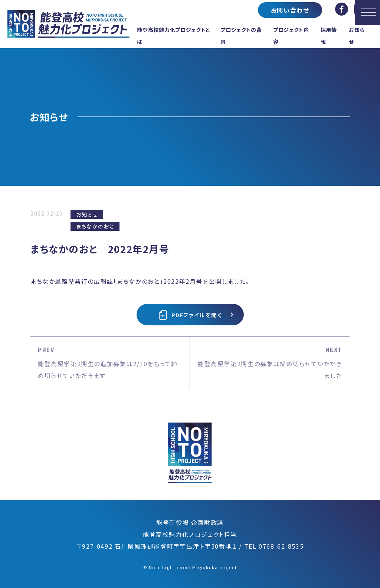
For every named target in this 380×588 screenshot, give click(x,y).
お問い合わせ (290, 10)
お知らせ (87, 214)
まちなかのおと (95, 226)
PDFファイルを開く (190, 315)
